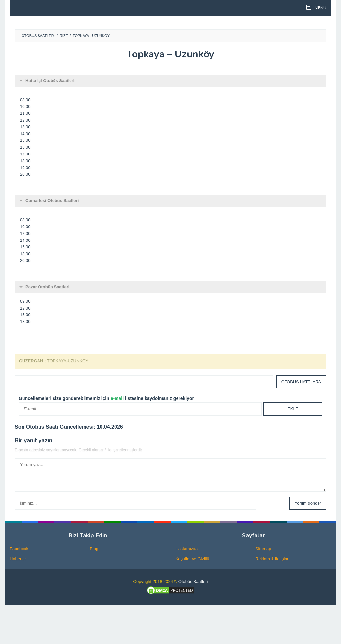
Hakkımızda (187, 549)
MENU (320, 8)
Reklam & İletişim (272, 559)
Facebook (19, 549)
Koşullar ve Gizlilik (193, 559)
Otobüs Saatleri (193, 582)
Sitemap (263, 549)
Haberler (18, 559)
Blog (94, 549)
